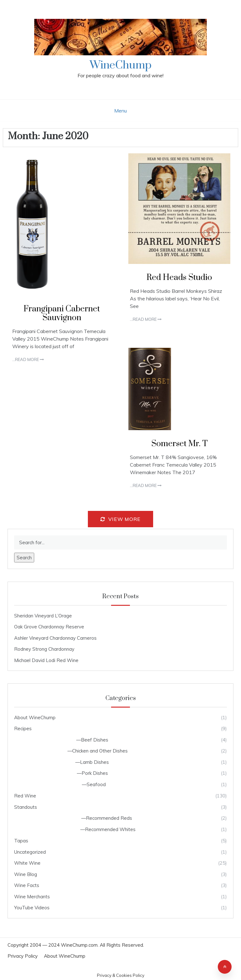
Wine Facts (27, 885)
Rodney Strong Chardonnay (44, 649)
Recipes (23, 728)
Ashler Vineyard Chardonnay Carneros (55, 638)
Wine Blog (26, 874)
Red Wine (25, 796)
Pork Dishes (95, 773)
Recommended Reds (109, 818)
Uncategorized (30, 852)
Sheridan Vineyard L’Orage (43, 616)
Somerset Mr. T (179, 444)
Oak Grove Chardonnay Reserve (49, 627)
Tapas (21, 841)
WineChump (121, 65)
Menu (120, 111)
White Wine (27, 863)
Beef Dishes (95, 740)
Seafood (96, 784)
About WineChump (35, 717)
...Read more (28, 359)
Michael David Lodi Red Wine (46, 660)
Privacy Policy (23, 956)
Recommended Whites (110, 829)
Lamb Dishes (94, 762)
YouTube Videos (32, 908)
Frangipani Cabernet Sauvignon (62, 314)
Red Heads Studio (179, 278)
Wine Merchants (32, 897)
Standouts (26, 807)
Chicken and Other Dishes (100, 751)
